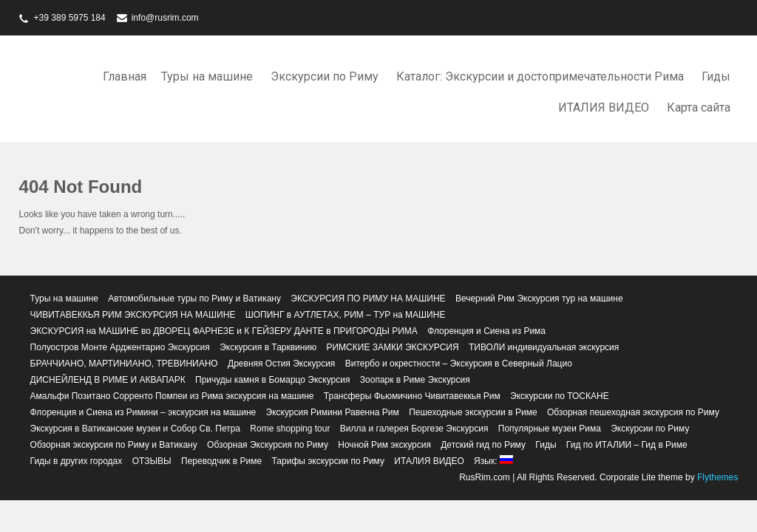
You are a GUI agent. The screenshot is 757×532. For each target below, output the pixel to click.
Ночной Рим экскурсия (384, 445)
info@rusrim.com (165, 18)
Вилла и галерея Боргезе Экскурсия (414, 429)
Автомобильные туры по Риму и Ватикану (194, 299)
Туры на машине (207, 76)
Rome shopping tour (290, 429)
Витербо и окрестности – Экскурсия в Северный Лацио (459, 364)
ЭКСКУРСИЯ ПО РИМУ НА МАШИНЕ (368, 299)
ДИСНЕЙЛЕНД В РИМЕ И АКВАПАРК (108, 380)
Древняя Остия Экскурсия (281, 364)
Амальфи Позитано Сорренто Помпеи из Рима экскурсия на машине (172, 396)
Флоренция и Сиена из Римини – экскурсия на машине (143, 412)
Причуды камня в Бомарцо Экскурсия (272, 380)
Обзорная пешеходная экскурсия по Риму (633, 412)
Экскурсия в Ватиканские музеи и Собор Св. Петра (135, 429)
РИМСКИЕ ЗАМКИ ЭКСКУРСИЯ (392, 347)
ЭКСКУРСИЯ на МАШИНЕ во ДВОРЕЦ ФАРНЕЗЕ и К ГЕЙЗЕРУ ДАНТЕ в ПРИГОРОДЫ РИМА (224, 331)
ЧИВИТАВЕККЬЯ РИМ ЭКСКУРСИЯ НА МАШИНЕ (133, 315)
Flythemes (717, 477)
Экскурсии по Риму (325, 76)
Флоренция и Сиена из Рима (486, 331)
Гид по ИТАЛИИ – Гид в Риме (627, 445)
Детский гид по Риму (483, 445)
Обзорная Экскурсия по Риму (268, 445)
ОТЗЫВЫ (152, 461)
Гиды (716, 76)
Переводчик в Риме (221, 461)
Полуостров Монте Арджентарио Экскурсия (120, 347)
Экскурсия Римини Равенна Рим (333, 412)
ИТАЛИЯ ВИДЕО (604, 108)
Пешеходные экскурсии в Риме (473, 412)
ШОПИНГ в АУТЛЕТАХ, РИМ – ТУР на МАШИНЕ (346, 315)
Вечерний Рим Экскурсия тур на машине (539, 299)
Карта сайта (699, 108)
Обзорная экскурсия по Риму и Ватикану (114, 445)
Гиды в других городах (77, 461)
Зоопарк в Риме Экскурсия (415, 380)
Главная (125, 76)
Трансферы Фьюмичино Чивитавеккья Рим (412, 396)
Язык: (493, 461)
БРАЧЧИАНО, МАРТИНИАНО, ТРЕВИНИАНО (124, 364)
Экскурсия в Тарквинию (268, 347)
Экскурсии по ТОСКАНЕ (560, 396)
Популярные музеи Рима (550, 429)
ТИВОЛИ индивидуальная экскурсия (544, 347)
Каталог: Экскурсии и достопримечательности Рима (540, 76)
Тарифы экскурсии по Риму (328, 461)
